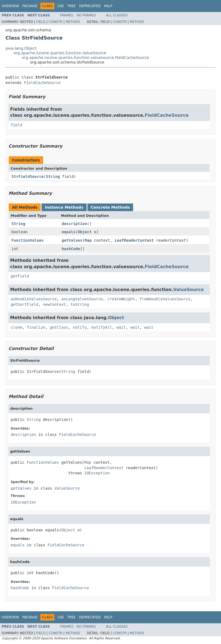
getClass (59, 327)
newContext (54, 304)
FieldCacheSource (42, 83)
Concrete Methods (110, 207)
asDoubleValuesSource (34, 299)
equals (69, 232)
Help (108, 6)
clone (16, 327)
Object (85, 232)
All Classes (117, 15)
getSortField (24, 304)
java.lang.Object (21, 48)
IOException (97, 473)
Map (88, 240)
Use (61, 6)
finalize (36, 327)
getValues (72, 240)
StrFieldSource (28, 176)
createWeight (121, 299)
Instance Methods (64, 207)
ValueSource (188, 290)
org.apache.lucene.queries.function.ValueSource (60, 53)
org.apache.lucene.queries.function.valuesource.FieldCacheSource (85, 58)
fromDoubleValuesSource (165, 299)
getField (20, 276)
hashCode (71, 249)
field (16, 125)
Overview (10, 6)
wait (121, 327)
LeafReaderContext (134, 240)
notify (80, 327)
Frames (67, 15)
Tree (71, 6)
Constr (55, 22)
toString (80, 304)
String (53, 176)
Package (30, 6)
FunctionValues (28, 240)
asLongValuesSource (82, 299)
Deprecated (90, 6)
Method (73, 22)
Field (41, 22)
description (74, 224)
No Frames (86, 15)
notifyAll (102, 327)
